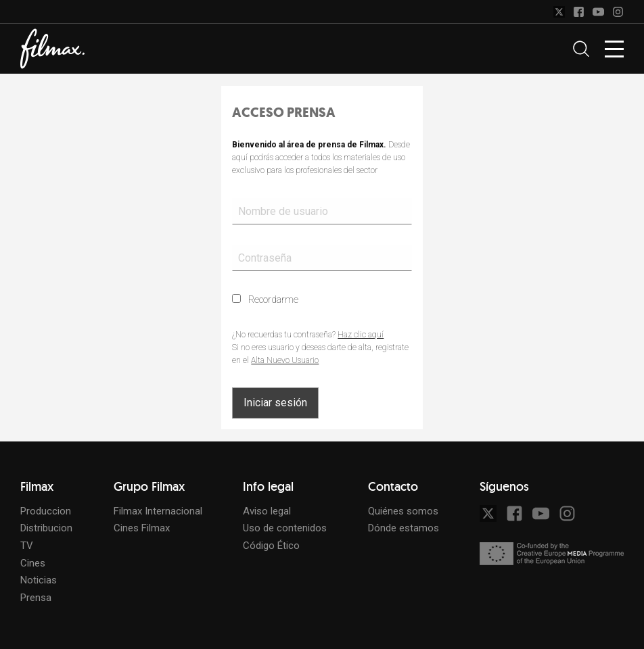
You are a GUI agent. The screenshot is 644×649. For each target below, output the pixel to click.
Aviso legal (267, 511)
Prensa (36, 598)
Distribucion (46, 528)
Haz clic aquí (361, 335)
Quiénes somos (403, 511)
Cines (33, 563)
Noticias (39, 580)
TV (27, 546)
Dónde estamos (404, 528)
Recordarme (265, 299)
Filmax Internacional (158, 511)
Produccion (46, 511)
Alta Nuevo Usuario (285, 360)
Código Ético (271, 546)
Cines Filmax (142, 528)
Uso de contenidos (285, 528)
